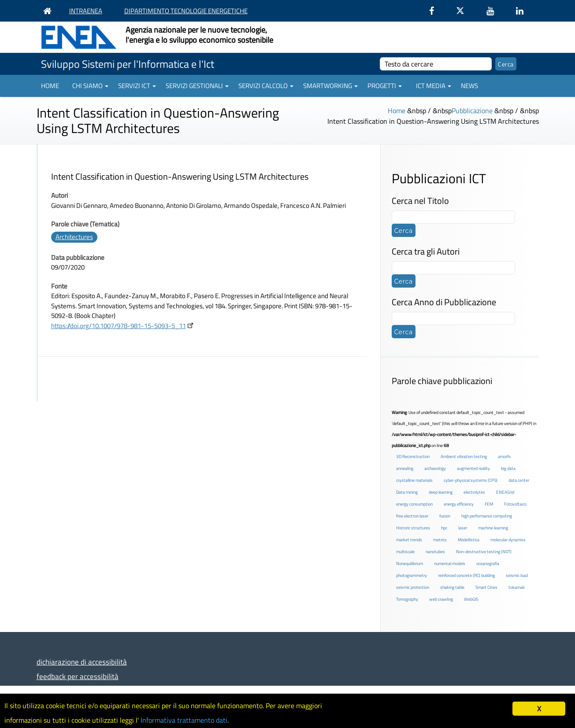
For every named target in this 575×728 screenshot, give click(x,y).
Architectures (74, 237)
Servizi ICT (137, 86)
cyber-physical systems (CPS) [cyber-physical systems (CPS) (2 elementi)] (471, 480)
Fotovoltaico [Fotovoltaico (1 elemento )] (515, 504)
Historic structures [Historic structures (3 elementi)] (413, 528)
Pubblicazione (472, 111)
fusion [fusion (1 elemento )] (445, 516)
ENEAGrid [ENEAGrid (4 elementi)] (505, 492)
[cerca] (436, 64)
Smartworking (330, 86)
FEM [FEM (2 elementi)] (489, 504)
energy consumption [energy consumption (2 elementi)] (414, 504)
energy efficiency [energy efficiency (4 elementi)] (459, 504)
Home (50, 86)
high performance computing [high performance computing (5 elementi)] (487, 516)
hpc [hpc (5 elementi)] (444, 528)
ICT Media (434, 86)
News (469, 86)
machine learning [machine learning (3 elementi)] (493, 528)
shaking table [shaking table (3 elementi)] (452, 587)
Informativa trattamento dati (194, 720)
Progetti (385, 86)
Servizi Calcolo (266, 86)
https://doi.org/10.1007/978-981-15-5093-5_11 (119, 326)
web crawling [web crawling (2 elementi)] (441, 599)
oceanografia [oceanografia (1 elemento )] (488, 564)
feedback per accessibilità (78, 676)
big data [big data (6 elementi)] (508, 468)
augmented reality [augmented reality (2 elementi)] (473, 468)
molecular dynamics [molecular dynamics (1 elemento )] (508, 540)
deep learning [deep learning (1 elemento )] (441, 492)
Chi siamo (90, 86)
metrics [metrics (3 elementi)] (440, 540)
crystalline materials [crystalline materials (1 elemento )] (414, 480)
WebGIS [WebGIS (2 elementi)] (471, 599)
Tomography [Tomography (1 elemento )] (407, 599)
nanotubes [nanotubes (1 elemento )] (435, 552)
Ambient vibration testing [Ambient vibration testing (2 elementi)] (464, 456)
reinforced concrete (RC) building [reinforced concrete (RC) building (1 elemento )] (466, 575)
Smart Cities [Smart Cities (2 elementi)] (486, 587)
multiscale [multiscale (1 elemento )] (405, 552)
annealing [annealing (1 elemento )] (405, 468)
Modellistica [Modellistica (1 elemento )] (469, 540)
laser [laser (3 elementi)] (463, 528)
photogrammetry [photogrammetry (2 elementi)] (412, 575)
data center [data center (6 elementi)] (519, 480)
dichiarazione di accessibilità (82, 662)
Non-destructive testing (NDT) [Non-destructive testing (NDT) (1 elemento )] (484, 552)
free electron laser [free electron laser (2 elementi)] (412, 516)
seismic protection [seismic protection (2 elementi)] (413, 587)
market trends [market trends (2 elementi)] (409, 540)
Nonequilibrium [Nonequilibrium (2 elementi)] (410, 564)
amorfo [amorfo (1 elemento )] (504, 456)
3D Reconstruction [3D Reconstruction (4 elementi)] (413, 456)
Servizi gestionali (197, 86)
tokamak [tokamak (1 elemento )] (517, 587)
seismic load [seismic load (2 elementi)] (517, 575)
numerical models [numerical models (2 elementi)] (450, 564)
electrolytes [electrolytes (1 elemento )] (474, 492)
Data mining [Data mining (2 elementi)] (407, 492)
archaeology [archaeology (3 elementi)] (435, 468)
